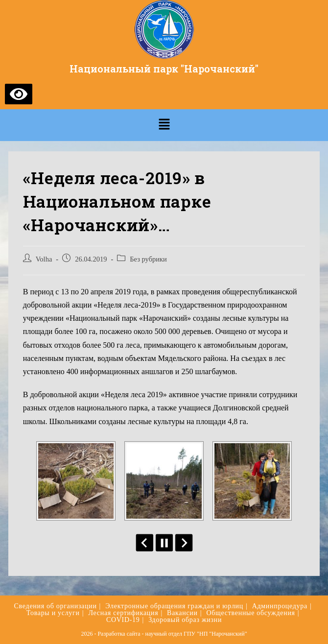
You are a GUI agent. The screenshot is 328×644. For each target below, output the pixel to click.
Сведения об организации (56, 606)
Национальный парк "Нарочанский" (164, 69)
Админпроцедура (280, 606)
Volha (44, 259)
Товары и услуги (53, 613)
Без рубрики (148, 259)
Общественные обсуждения (250, 613)
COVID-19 (123, 620)
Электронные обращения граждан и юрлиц (174, 606)
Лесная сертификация (123, 613)
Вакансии (182, 613)
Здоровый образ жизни (185, 620)
